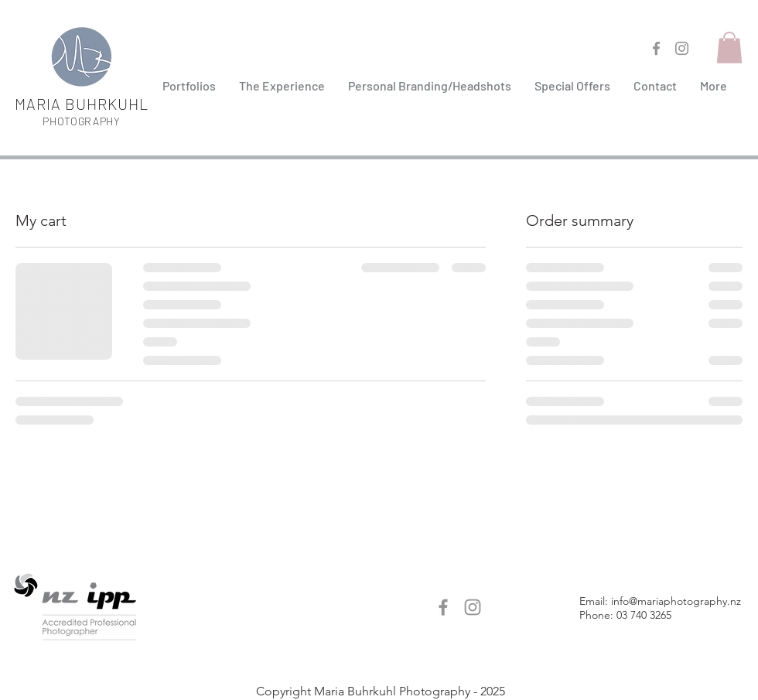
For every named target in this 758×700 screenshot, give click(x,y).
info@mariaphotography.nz (676, 601)
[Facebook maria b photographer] (656, 48)
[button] (430, 86)
